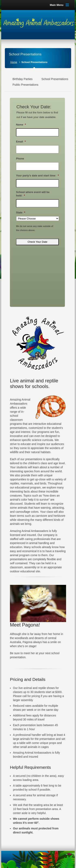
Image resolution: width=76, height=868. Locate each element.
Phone (20, 159)
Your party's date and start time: (37, 176)
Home (14, 62)
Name (21, 125)
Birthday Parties (23, 79)
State (21, 213)
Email (21, 142)
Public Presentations (26, 85)
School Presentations (55, 79)
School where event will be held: (33, 194)
